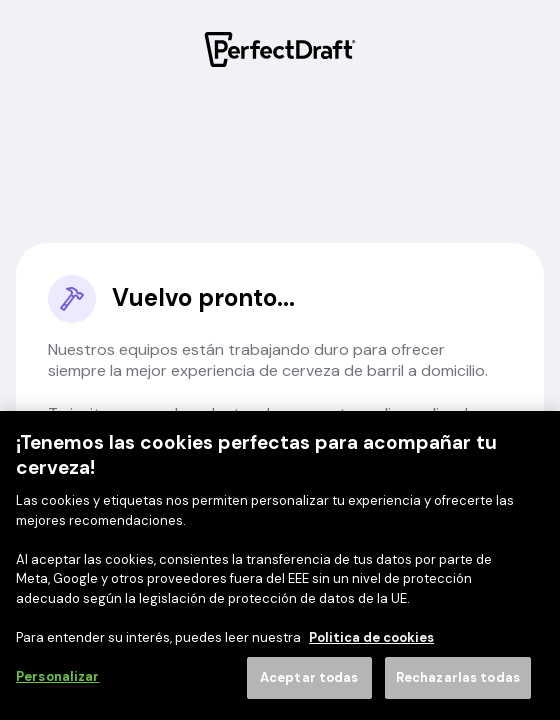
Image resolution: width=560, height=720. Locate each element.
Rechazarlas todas (458, 677)
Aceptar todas (309, 677)
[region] (280, 565)
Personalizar (58, 676)
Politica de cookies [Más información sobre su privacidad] (371, 637)
